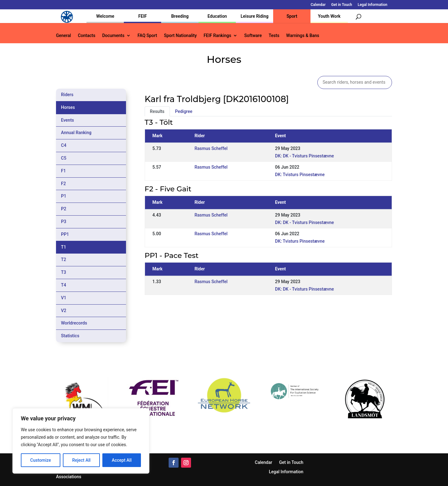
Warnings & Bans (303, 36)
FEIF (143, 16)
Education (217, 16)
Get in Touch (342, 5)
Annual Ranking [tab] (76, 133)
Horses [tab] (68, 107)
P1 (64, 196)
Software (253, 36)
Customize (41, 460)
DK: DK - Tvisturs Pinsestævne (304, 156)
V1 (64, 298)
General (63, 36)
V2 (64, 311)
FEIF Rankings (217, 36)
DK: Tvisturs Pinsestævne (300, 175)
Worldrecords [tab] (74, 323)
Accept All (122, 460)
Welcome (105, 16)
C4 (64, 145)
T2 (64, 259)
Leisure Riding (254, 16)
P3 (64, 222)
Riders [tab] (67, 95)
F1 (63, 171)
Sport (292, 16)
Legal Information (373, 5)
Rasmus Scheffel (211, 148)
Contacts (86, 36)
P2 (64, 209)
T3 (64, 272)
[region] (81, 441)
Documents (113, 36)
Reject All (81, 460)
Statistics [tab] (70, 336)
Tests (274, 36)
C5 (64, 158)
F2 (63, 184)
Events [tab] (68, 120)
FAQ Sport (147, 36)
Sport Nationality (180, 36)
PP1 (65, 234)
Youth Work (329, 16)
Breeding (180, 16)
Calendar (318, 5)
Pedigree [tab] (184, 111)
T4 (64, 285)
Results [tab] (157, 111)
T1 (64, 247)
